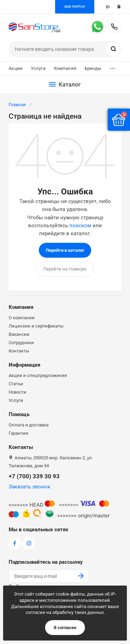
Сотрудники (21, 343)
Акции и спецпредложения (38, 375)
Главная (17, 105)
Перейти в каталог (65, 250)
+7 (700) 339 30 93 (114, 27)
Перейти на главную (65, 269)
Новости (18, 392)
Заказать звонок (29, 487)
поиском (80, 226)
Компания (65, 68)
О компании (22, 318)
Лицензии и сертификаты (36, 326)
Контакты (19, 351)
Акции (16, 68)
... (112, 67)
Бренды (93, 68)
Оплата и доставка (29, 425)
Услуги (38, 68)
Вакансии (19, 334)
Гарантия (18, 433)
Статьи (16, 384)
